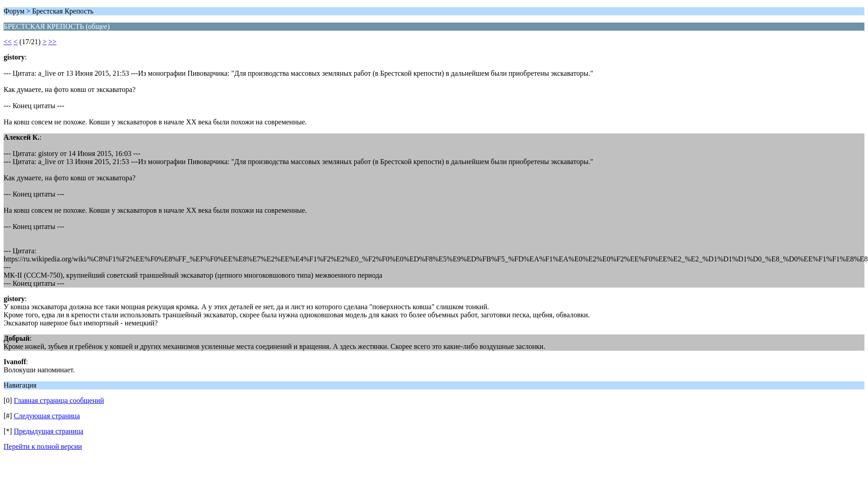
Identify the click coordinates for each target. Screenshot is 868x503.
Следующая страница (47, 416)
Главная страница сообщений (59, 400)
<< (8, 42)
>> (52, 42)
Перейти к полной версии (43, 446)
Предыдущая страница (49, 431)
